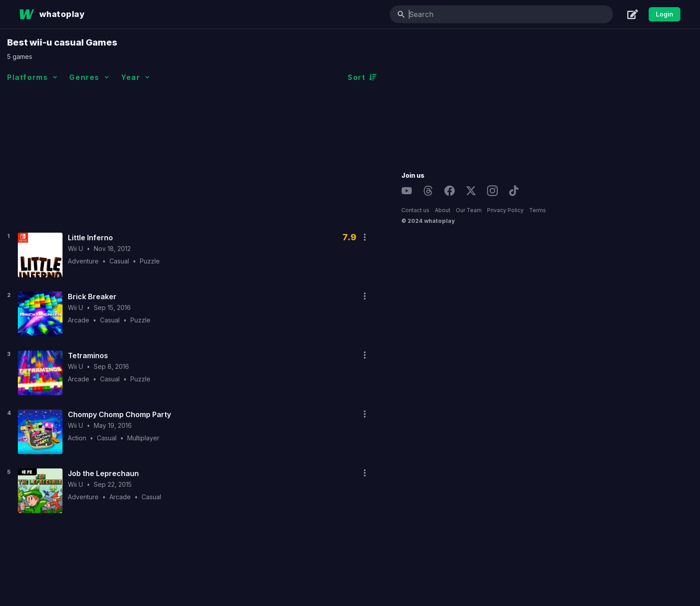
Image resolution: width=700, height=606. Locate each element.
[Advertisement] (310, 156)
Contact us (530, 210)
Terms (652, 210)
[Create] (633, 14)
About (557, 210)
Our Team (583, 210)
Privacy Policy (620, 210)
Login (665, 14)
